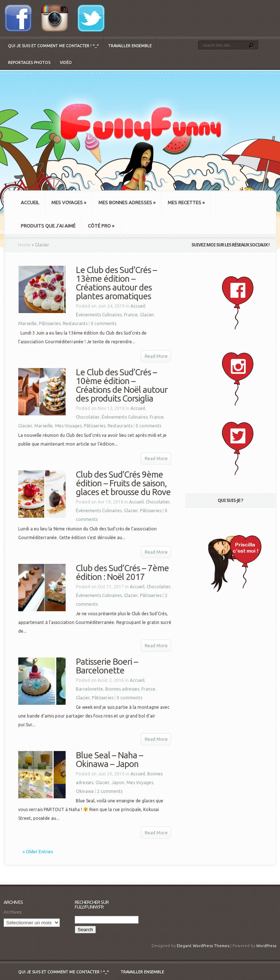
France (131, 315)
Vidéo (66, 63)
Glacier (147, 315)
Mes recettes (186, 202)
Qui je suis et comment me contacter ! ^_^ (53, 46)
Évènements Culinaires (99, 315)
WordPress (266, 946)
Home (24, 245)
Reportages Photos (29, 63)
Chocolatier (88, 417)
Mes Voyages (69, 202)
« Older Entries (38, 852)
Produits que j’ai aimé (48, 226)
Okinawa (85, 791)
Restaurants (75, 323)
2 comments (110, 791)
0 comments (104, 323)
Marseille (28, 323)
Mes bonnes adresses (127, 202)
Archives (13, 912)
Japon (118, 783)
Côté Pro (101, 226)
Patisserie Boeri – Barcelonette (107, 666)
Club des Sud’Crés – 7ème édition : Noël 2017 (122, 572)
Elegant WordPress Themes (203, 946)
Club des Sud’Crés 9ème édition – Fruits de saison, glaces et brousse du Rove (123, 483)
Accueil (30, 202)
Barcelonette (90, 689)
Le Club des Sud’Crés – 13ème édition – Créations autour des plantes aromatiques (116, 283)
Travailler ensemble (130, 46)
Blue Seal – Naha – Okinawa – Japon (109, 760)
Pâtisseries (50, 323)
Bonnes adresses (122, 689)
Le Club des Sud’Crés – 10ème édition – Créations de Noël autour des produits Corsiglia (122, 385)
